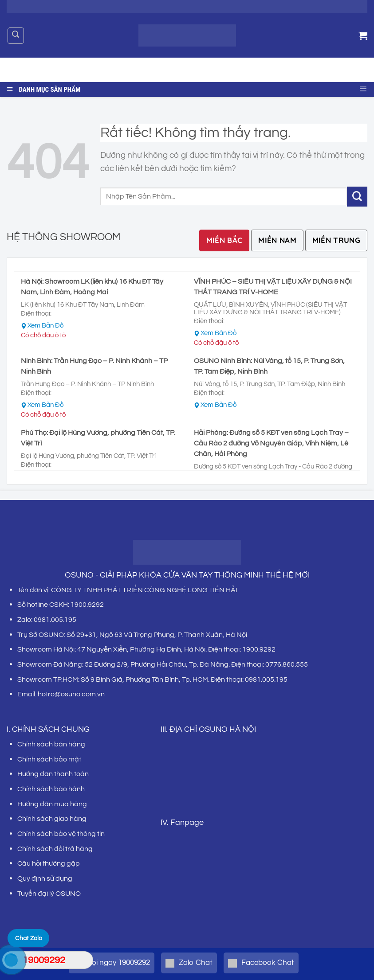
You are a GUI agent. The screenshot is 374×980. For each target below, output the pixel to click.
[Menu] (363, 88)
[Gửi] (354, 70)
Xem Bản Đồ (45, 326)
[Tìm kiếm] (16, 36)
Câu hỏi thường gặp (49, 863)
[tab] (224, 240)
